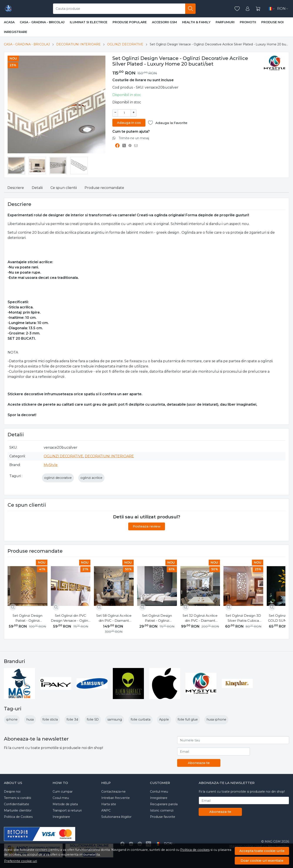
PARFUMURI (225, 22)
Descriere (16, 188)
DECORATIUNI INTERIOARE (78, 44)
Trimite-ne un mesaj (134, 138)
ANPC (106, 810)
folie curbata (141, 719)
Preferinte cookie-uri (21, 861)
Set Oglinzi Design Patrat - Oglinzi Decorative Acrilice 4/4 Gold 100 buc (27, 618)
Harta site (109, 804)
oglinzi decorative (58, 478)
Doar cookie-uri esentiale (262, 861)
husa (30, 719)
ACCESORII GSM (164, 22)
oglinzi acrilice (91, 478)
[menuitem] (16, 165)
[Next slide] (281, 598)
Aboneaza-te (199, 763)
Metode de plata (65, 804)
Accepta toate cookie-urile (262, 851)
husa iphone (216, 719)
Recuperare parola (164, 804)
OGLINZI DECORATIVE (125, 44)
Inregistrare (16, 32)
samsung (115, 719)
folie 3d (72, 719)
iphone (12, 719)
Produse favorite (163, 817)
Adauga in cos (129, 122)
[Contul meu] (248, 9)
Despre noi (12, 792)
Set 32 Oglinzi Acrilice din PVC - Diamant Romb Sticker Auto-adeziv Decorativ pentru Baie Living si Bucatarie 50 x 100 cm (200, 618)
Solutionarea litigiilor (116, 817)
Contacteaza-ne (113, 792)
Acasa (9, 22)
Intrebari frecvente (116, 798)
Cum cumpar (63, 792)
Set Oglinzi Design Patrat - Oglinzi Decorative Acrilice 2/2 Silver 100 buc (157, 618)
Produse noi (272, 22)
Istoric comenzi (162, 810)
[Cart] (258, 9)
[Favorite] (237, 9)
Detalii (37, 188)
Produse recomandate (104, 188)
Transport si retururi (67, 810)
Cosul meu (61, 798)
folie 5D (93, 719)
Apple (164, 719)
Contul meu (159, 792)
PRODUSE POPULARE (130, 22)
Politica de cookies (195, 850)
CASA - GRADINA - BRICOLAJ (42, 22)
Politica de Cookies (18, 817)
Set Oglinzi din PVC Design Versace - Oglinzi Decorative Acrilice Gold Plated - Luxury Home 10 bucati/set (71, 618)
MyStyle (51, 465)
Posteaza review (147, 526)
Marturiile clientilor (18, 810)
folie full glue (188, 719)
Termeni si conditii (17, 798)
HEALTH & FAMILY (196, 22)
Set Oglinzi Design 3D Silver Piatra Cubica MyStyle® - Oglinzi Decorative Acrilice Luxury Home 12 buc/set (243, 618)
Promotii (248, 22)
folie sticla (50, 719)
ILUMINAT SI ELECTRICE (89, 22)
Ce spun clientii (64, 188)
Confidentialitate (17, 804)
